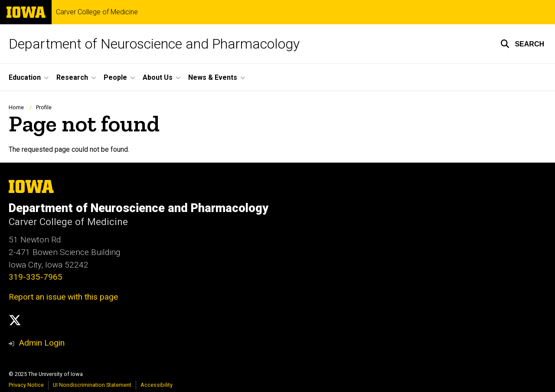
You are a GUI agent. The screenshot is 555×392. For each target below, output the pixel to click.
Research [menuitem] (72, 77)
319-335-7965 (36, 277)
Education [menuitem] (25, 77)
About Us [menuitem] (158, 77)
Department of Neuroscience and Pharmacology (154, 44)
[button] (522, 44)
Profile (44, 107)
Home (16, 107)
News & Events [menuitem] (213, 77)
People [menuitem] (115, 77)
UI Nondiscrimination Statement (92, 385)
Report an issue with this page (63, 297)
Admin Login (42, 343)
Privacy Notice (26, 385)
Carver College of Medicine (97, 12)
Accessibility (157, 385)
